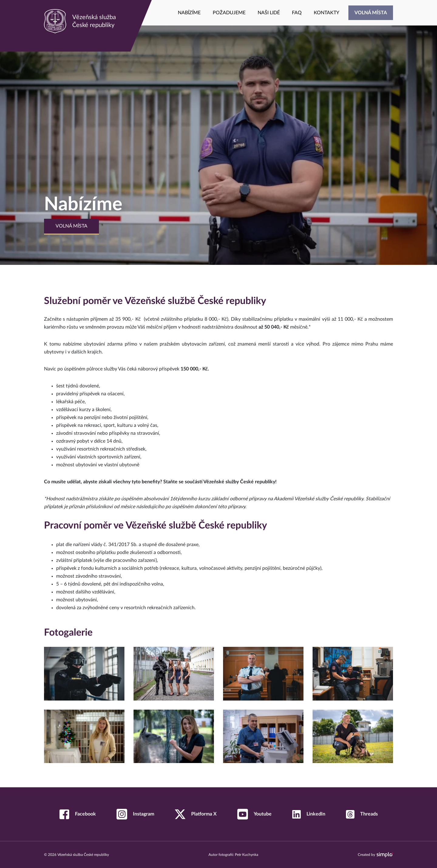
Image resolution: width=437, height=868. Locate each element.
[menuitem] (189, 13)
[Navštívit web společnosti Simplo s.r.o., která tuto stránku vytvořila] (385, 855)
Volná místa (71, 226)
